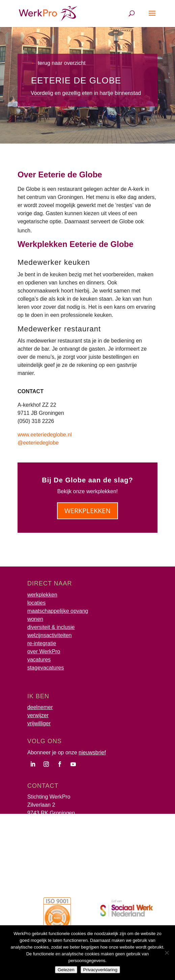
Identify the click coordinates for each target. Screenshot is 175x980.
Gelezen (66, 970)
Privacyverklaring (100, 970)
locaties (36, 603)
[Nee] (167, 953)
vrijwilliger (39, 723)
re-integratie (42, 643)
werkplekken (87, 511)
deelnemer (40, 707)
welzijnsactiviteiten (50, 635)
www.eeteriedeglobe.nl (45, 435)
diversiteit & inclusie (51, 627)
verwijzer (38, 715)
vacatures (39, 660)
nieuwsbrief (92, 752)
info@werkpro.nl (47, 829)
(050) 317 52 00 (46, 821)
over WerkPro (44, 651)
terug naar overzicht (61, 63)
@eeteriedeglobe (38, 443)
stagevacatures (46, 668)
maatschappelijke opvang (58, 611)
